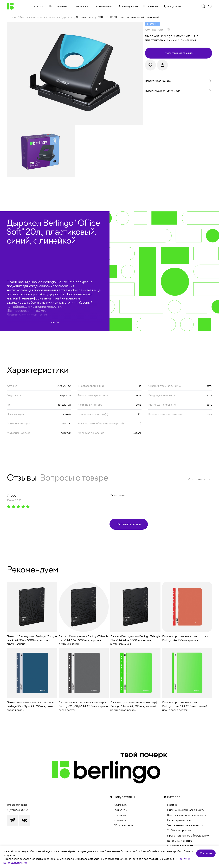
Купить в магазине (179, 53)
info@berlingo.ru (17, 805)
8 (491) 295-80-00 (18, 810)
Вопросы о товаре (74, 477)
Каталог (12, 17)
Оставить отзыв (129, 524)
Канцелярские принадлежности (39, 17)
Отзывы (22, 477)
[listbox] (200, 480)
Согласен (206, 853)
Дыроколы (67, 17)
